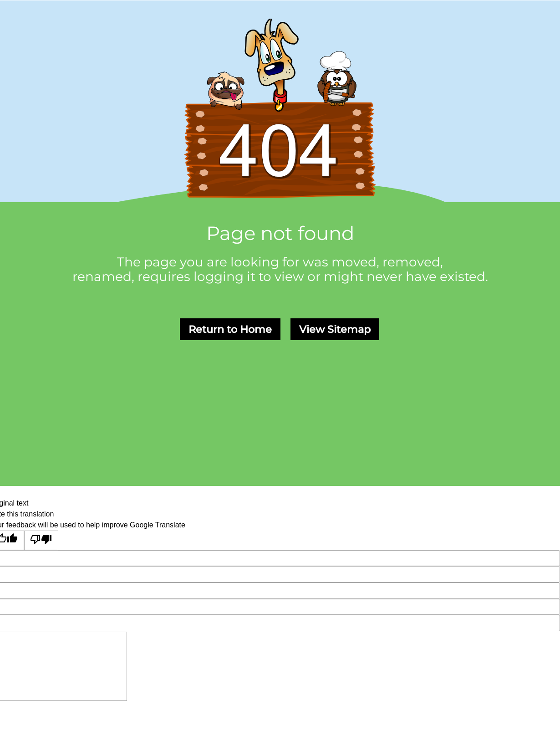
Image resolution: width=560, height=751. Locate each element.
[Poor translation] (41, 540)
